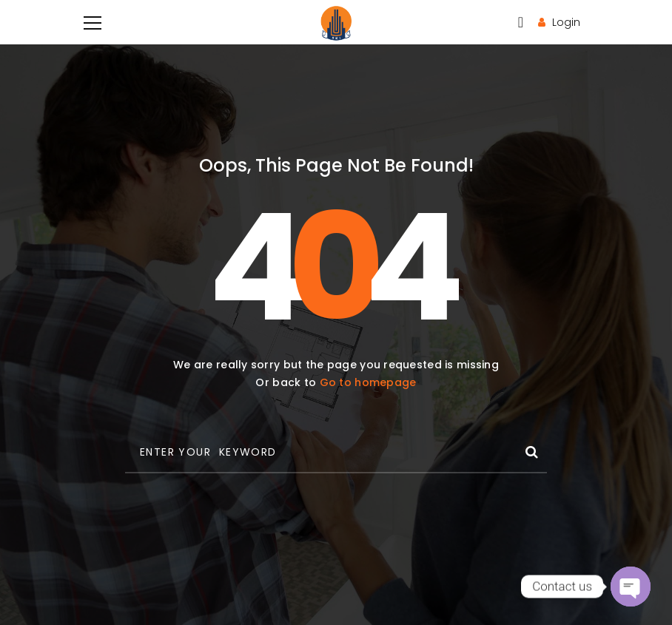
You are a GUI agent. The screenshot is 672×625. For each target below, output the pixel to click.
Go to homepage (368, 382)
